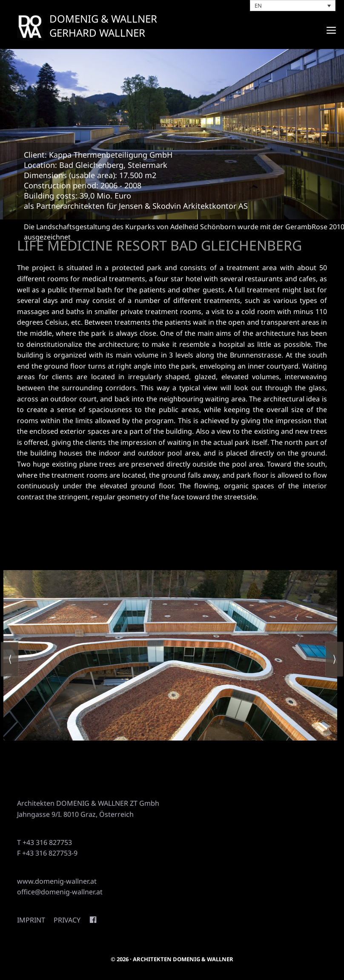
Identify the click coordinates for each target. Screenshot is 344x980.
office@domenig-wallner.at (60, 892)
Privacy (67, 920)
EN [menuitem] (258, 6)
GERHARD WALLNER (97, 33)
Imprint (31, 920)
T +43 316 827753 (44, 842)
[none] (293, 6)
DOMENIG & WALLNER (103, 19)
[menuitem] (293, 6)
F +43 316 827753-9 (47, 853)
